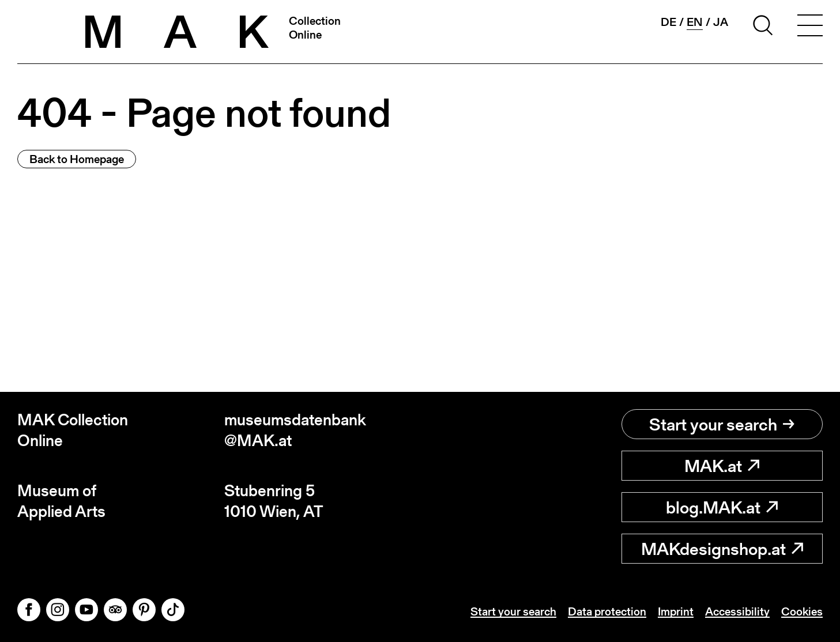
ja (721, 22)
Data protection (607, 611)
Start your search (722, 424)
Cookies (802, 611)
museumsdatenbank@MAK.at (295, 430)
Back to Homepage (77, 159)
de (668, 22)
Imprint (676, 611)
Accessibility (737, 611)
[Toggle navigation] (810, 27)
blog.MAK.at (722, 507)
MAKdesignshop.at (722, 549)
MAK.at (722, 466)
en (695, 22)
